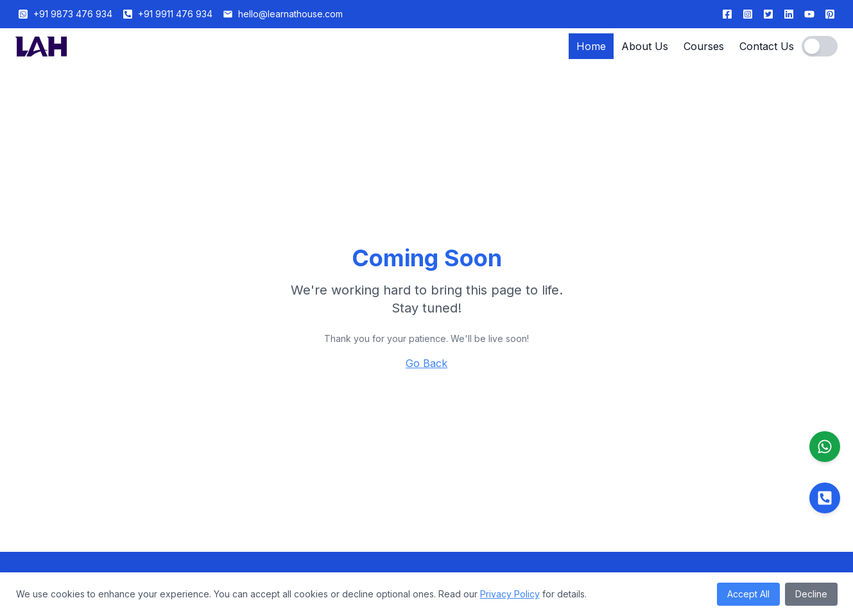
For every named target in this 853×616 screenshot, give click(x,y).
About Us (645, 46)
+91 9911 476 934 (175, 14)
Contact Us (767, 46)
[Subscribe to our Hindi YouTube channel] (809, 14)
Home (591, 46)
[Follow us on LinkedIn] (789, 14)
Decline (811, 594)
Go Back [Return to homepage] (426, 363)
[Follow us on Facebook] (727, 14)
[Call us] (825, 498)
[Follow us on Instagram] (748, 14)
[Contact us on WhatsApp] (825, 447)
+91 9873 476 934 (73, 14)
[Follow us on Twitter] (768, 14)
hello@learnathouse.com (290, 14)
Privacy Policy (510, 594)
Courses (704, 46)
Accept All (748, 594)
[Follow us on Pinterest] (830, 14)
